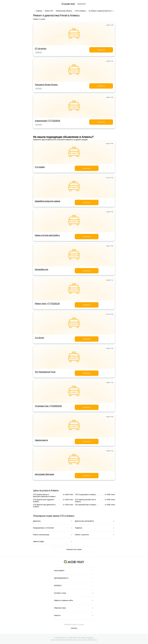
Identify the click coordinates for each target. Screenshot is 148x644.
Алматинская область (64, 11)
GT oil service (41, 49)
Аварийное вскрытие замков (47, 201)
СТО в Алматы (80, 11)
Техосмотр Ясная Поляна (46, 85)
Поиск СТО (49, 11)
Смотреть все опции (74, 549)
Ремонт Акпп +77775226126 (47, 304)
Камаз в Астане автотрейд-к (47, 235)
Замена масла (41, 440)
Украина (74, 628)
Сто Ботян (39, 338)
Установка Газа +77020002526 (48, 406)
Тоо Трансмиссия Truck (45, 372)
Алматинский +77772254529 (47, 121)
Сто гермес (40, 167)
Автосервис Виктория (44, 474)
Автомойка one (42, 269)
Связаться (101, 50)
